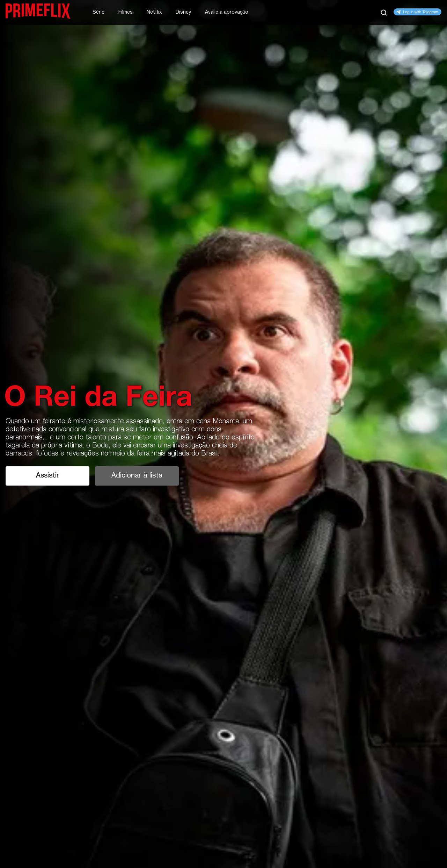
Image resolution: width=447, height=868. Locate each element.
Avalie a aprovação (227, 12)
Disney (183, 12)
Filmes (126, 12)
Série (98, 12)
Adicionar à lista (137, 476)
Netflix (154, 12)
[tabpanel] (223, 434)
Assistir (47, 476)
